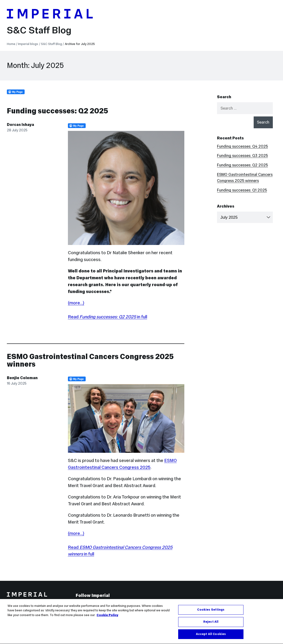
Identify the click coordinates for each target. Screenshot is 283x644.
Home (11, 44)
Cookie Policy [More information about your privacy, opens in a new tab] (107, 617)
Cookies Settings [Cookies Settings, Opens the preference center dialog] (211, 612)
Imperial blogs (28, 44)
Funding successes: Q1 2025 (242, 190)
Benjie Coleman (22, 378)
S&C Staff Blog (39, 30)
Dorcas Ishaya (20, 125)
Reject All (211, 624)
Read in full (108, 317)
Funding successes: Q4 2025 (242, 146)
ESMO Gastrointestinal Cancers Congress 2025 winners (90, 360)
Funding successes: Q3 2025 (242, 156)
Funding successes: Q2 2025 (57, 111)
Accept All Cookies (211, 636)
